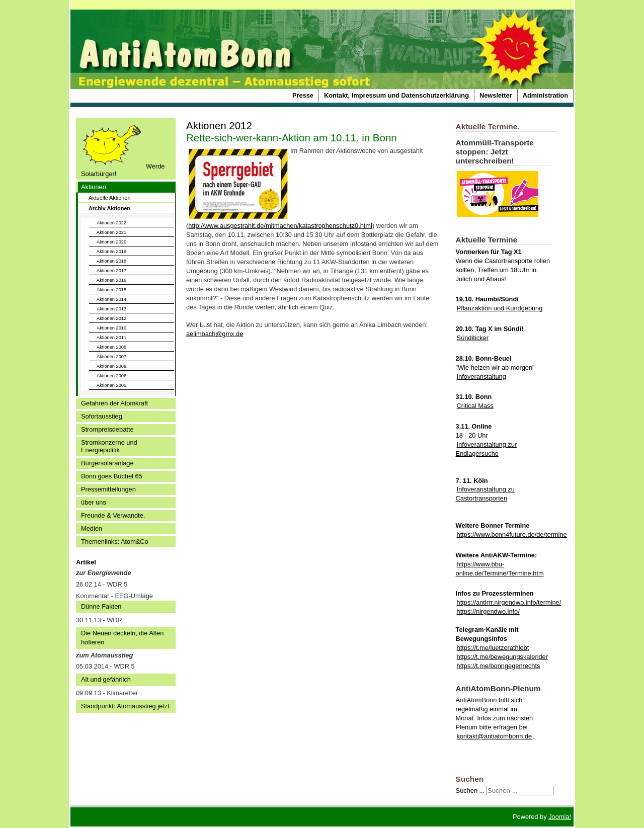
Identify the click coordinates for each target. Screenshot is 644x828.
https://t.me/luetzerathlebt (493, 648)
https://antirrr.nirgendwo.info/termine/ (509, 602)
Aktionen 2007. (112, 357)
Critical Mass (475, 406)
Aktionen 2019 (111, 252)
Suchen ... (470, 791)
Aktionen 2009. (112, 366)
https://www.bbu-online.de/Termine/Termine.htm (500, 569)
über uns (94, 502)
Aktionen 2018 (111, 261)
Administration (545, 95)
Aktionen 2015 (111, 290)
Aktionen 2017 (111, 271)
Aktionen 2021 (111, 232)
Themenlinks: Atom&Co (115, 542)
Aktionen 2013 (111, 309)
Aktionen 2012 (111, 318)
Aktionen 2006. (112, 376)
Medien (92, 528)
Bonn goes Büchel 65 (112, 476)
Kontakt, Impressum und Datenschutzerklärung (396, 95)
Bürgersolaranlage (107, 463)
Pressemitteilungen (108, 489)
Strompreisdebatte (107, 429)
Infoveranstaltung (481, 377)
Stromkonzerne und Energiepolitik (109, 446)
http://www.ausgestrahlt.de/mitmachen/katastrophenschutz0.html (280, 226)
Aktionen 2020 (111, 242)
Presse (303, 95)
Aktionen (94, 187)
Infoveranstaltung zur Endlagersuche (487, 449)
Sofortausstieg (102, 416)
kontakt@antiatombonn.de (495, 736)
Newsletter (496, 95)
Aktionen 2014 (111, 299)
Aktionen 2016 (111, 280)
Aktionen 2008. (112, 347)
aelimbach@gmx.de (215, 334)
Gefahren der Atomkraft (114, 403)
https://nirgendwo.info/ (488, 611)
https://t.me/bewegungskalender (502, 657)
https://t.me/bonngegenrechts (499, 666)
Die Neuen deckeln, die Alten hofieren (122, 638)
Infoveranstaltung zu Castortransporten (485, 494)
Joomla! (560, 817)
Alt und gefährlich (106, 679)
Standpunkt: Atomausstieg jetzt (125, 706)
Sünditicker (473, 338)
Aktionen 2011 (111, 338)
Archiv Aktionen (109, 208)
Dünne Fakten (101, 606)
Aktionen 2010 (111, 328)
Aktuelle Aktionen (109, 198)
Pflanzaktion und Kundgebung (500, 308)
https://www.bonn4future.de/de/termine (512, 534)
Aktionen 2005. (112, 385)
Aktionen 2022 (111, 223)
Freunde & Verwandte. (113, 515)
